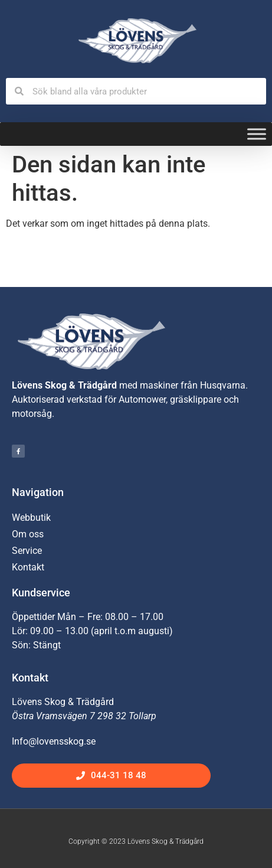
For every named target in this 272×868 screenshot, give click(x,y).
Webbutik (31, 518)
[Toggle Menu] (257, 134)
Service (27, 551)
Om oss (28, 534)
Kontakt (28, 567)
